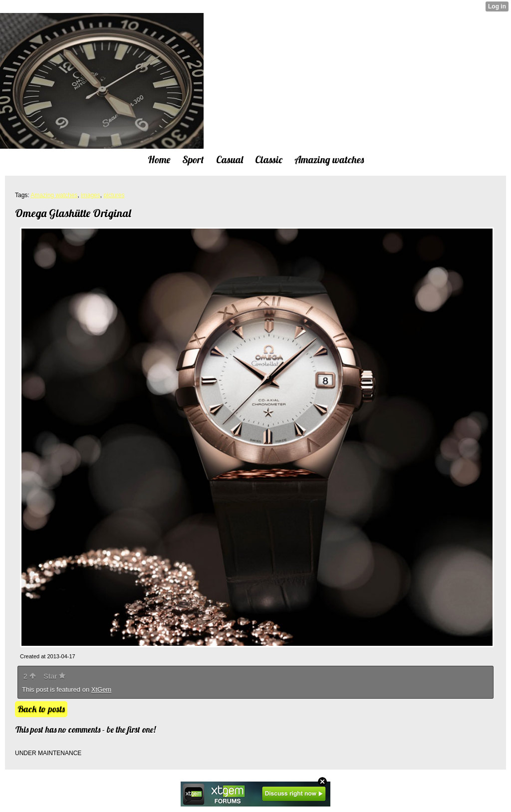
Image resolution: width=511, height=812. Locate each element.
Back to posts (41, 709)
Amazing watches (54, 195)
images (91, 195)
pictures (114, 195)
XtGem (101, 689)
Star (54, 676)
